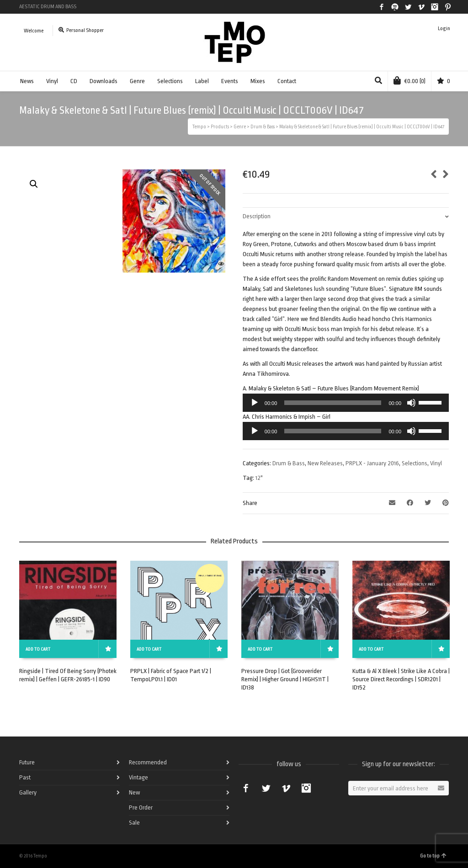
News (27, 81)
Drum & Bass (289, 463)
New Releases (325, 463)
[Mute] (411, 403)
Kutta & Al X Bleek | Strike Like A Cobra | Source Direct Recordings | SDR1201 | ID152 (401, 679)
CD (74, 81)
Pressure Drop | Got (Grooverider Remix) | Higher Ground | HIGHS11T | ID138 (285, 679)
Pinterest (448, 7)
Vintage (138, 777)
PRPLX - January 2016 (372, 463)
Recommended (148, 762)
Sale (134, 823)
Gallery (28, 792)
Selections (170, 81)
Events (230, 81)
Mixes (258, 81)
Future (27, 762)
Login (444, 29)
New (134, 792)
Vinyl (52, 81)
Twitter (408, 7)
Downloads (104, 81)
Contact (287, 81)
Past (25, 777)
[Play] (255, 403)
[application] (346, 403)
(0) (409, 80)
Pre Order (141, 808)
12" (259, 478)
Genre (137, 81)
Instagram (435, 7)
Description (257, 216)
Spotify (395, 7)
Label (202, 81)
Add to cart (38, 649)
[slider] (333, 403)
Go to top (433, 856)
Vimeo (421, 7)
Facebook (382, 7)
